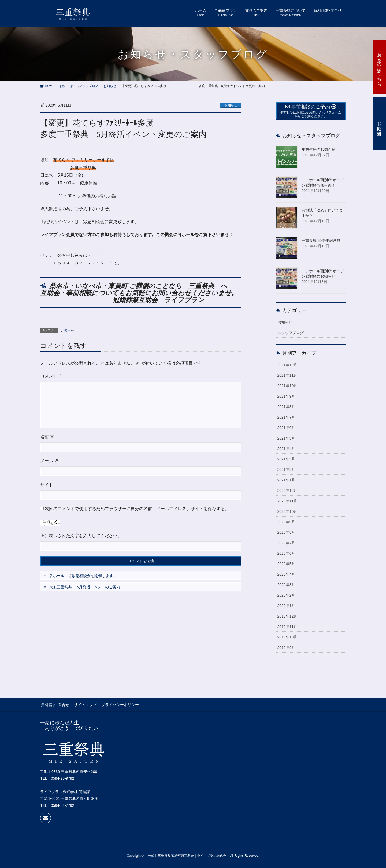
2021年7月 (286, 417)
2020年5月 (286, 564)
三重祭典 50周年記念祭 (321, 241)
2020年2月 (286, 595)
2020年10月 (287, 511)
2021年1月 (286, 480)
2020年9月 (286, 522)
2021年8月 (286, 407)
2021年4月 (286, 449)
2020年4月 (286, 574)
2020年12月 (287, 491)
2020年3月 (286, 585)
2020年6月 (286, 553)
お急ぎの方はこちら (379, 67)
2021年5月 (286, 438)
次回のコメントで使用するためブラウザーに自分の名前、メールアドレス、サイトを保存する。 (137, 509)
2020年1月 (286, 606)
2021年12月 (287, 365)
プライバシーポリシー (118, 704)
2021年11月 (287, 375)
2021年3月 (286, 459)
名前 (47, 437)
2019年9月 (286, 648)
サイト (47, 485)
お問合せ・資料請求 (379, 124)
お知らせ (231, 105)
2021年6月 (286, 428)
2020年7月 (286, 543)
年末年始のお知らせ (318, 150)
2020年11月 (287, 501)
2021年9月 (286, 396)
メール (49, 461)
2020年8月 (286, 532)
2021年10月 (287, 386)
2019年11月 (287, 627)
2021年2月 (286, 470)
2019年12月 (287, 616)
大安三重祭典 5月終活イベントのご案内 (85, 587)
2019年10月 (287, 637)
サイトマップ (84, 704)
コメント (51, 376)
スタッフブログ (291, 333)
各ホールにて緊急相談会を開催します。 (83, 576)
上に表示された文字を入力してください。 (81, 536)
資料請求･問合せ (54, 704)
